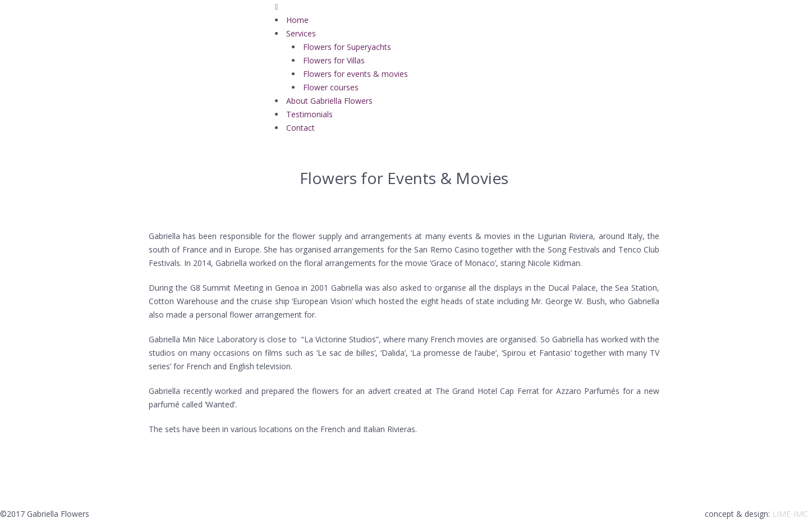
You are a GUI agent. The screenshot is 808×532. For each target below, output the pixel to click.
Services (301, 33)
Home (297, 20)
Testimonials (309, 114)
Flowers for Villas (334, 60)
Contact (300, 128)
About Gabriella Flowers (329, 101)
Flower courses (331, 87)
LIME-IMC (790, 514)
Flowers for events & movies (355, 74)
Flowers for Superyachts (347, 47)
